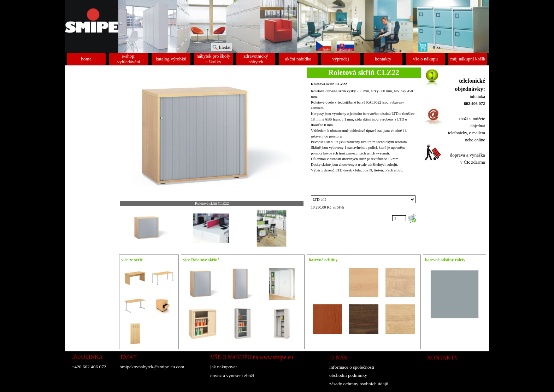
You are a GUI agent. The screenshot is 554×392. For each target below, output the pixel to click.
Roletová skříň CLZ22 (329, 84)
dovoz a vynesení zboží (232, 376)
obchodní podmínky (348, 375)
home (86, 59)
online (480, 140)
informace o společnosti (352, 367)
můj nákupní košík (468, 59)
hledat (225, 47)
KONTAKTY (443, 358)
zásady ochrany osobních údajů (359, 384)
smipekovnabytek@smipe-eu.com (152, 367)
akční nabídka (298, 59)
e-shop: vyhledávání (128, 59)
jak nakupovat (223, 367)
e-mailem (477, 133)
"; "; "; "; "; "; (363, 199)
